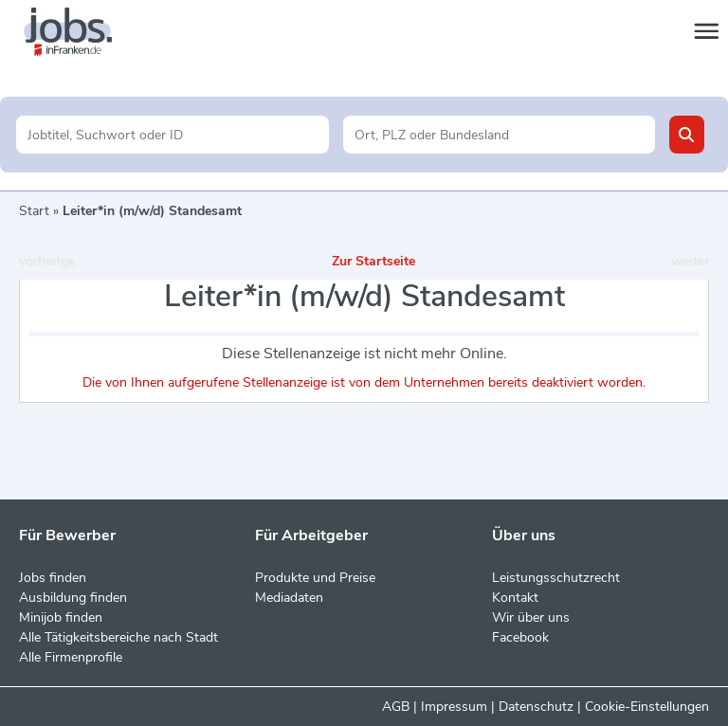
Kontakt (515, 598)
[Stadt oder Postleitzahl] (499, 135)
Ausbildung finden (73, 598)
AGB (396, 707)
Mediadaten (289, 598)
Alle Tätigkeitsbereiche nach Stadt (118, 637)
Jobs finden (53, 578)
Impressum (454, 707)
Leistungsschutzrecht (556, 578)
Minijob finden (61, 617)
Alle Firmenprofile (71, 657)
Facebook (520, 637)
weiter (690, 261)
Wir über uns (531, 617)
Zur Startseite (373, 261)
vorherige (47, 261)
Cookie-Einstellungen (647, 707)
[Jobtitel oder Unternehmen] (172, 135)
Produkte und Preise (315, 578)
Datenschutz (536, 707)
